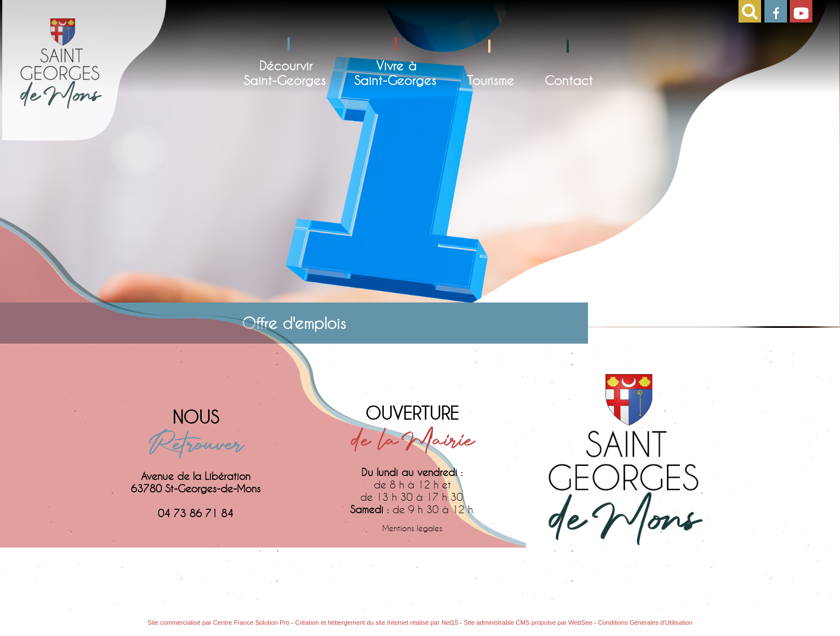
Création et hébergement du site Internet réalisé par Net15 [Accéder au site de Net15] (377, 622)
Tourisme (490, 80)
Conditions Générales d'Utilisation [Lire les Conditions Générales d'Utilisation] (646, 622)
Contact (569, 80)
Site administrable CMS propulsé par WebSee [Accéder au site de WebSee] (528, 622)
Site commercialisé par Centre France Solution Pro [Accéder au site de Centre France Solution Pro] (219, 622)
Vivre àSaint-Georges (395, 73)
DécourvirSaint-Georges (285, 73)
